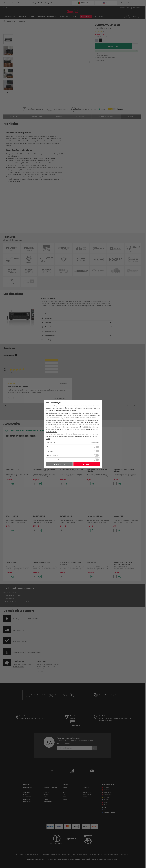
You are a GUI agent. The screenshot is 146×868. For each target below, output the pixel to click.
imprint (48, 439)
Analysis (50, 447)
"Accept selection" (52, 432)
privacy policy (89, 436)
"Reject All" (64, 418)
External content (52, 460)
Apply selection (59, 464)
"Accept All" (65, 425)
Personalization (52, 455)
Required (50, 442)
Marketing (50, 451)
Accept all (87, 464)
